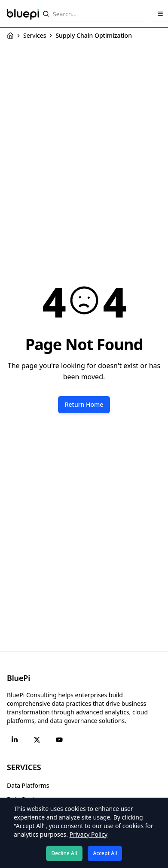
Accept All (105, 853)
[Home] (10, 36)
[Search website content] (92, 14)
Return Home (84, 404)
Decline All (64, 853)
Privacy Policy (89, 834)
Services (35, 35)
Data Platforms (28, 785)
